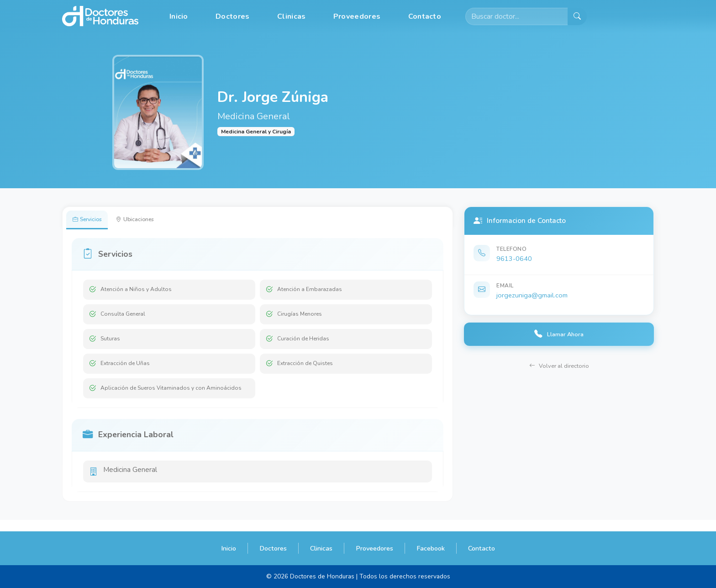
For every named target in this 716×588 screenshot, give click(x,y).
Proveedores (357, 16)
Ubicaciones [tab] (149, 221)
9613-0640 (514, 259)
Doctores (232, 16)
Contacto (425, 16)
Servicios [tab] (92, 221)
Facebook (431, 548)
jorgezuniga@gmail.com (532, 295)
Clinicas (291, 16)
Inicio (179, 16)
